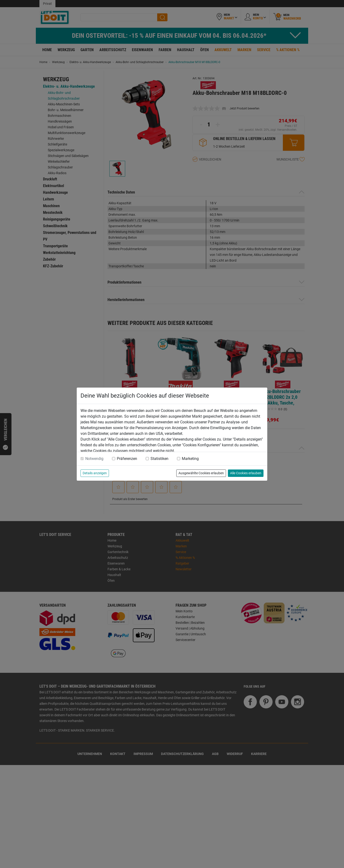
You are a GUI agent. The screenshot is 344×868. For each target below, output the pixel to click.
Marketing (190, 459)
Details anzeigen (95, 473)
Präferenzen (127, 459)
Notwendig (94, 459)
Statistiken (159, 459)
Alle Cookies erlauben (246, 473)
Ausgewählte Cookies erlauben (201, 473)
